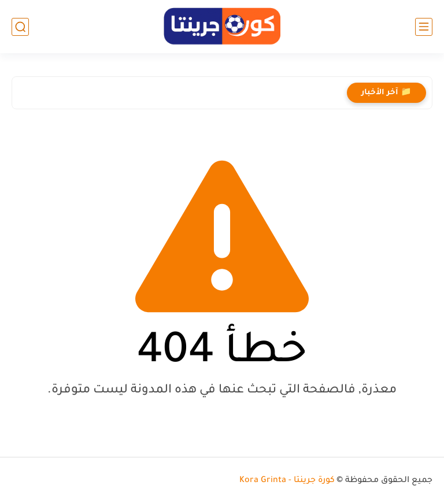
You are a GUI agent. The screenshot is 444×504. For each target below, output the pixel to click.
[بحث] (20, 27)
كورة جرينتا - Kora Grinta (287, 481)
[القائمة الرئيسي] (424, 27)
